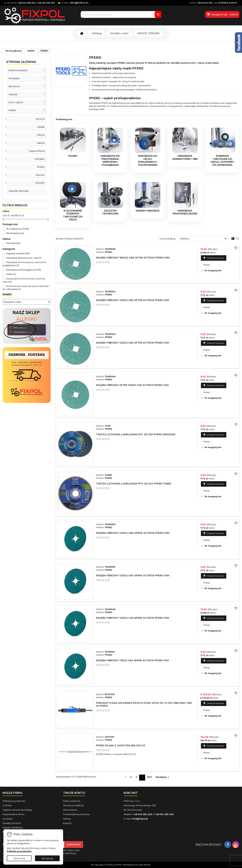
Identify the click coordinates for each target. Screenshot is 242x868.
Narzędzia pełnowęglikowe (24, 270)
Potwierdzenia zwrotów (76, 814)
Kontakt (131, 793)
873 (150, 777)
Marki (7, 294)
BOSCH (40, 119)
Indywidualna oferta (13, 814)
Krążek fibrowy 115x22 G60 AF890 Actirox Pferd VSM (132, 660)
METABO (40, 159)
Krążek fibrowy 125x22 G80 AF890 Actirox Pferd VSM (133, 533)
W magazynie (17, 229)
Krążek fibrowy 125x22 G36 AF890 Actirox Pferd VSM (133, 618)
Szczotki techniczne (110, 212)
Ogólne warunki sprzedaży (17, 810)
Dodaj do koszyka (214, 258)
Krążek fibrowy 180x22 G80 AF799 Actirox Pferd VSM (133, 258)
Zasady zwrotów (12, 823)
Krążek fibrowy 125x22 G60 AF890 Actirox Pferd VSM (133, 575)
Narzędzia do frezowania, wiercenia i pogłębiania (110, 160)
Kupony (67, 823)
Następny (163, 777)
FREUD (41, 135)
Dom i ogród (16, 102)
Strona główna (21, 62)
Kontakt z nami (119, 33)
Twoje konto (74, 793)
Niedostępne (15, 233)
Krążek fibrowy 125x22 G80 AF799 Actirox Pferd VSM (133, 300)
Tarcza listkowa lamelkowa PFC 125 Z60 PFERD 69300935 (136, 434)
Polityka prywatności (14, 801)
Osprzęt (13, 94)
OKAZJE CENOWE (148, 33)
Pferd (13, 243)
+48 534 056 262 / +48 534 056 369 (36, 3)
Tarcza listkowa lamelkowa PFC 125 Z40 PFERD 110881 (134, 484)
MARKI (12, 110)
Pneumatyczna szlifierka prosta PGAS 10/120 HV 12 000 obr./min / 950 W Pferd (144, 704)
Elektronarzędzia (18, 70)
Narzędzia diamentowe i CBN (24, 258)
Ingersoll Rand (37, 151)
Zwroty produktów (74, 805)
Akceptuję (47, 858)
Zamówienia (70, 810)
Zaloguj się (205, 3)
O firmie (7, 805)
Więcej (207, 265)
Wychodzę (19, 858)
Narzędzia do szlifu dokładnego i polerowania (148, 160)
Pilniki (11, 274)
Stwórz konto (228, 3)
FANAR (41, 127)
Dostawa (8, 819)
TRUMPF (40, 183)
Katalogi (97, 33)
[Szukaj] (121, 14)
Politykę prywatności (19, 851)
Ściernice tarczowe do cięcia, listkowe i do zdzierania (222, 160)
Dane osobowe (72, 801)
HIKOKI (41, 143)
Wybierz (204, 239)
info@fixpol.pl (79, 3)
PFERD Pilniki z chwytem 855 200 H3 (121, 745)
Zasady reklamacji (13, 828)
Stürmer (40, 175)
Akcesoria (14, 86)
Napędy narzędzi (18, 253)
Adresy (67, 819)
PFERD (41, 167)
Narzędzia (14, 78)
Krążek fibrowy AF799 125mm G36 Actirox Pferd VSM (132, 385)
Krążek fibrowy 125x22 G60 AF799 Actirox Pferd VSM (133, 343)
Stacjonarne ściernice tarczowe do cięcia (73, 215)
